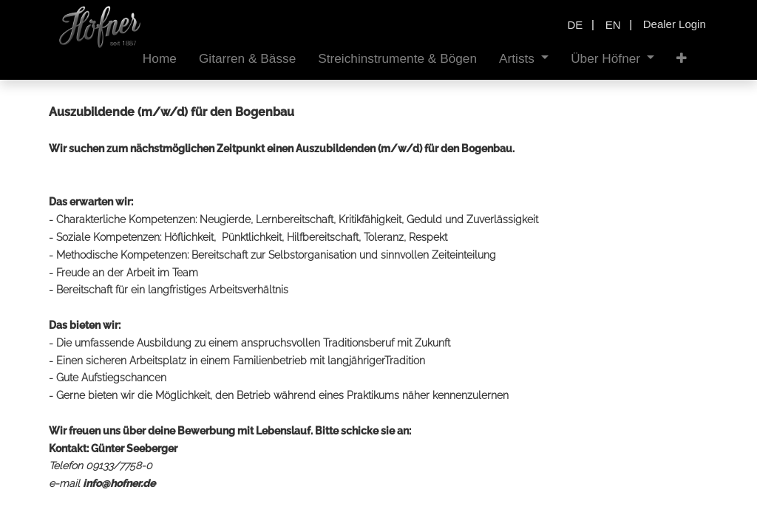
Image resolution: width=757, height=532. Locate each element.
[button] (682, 59)
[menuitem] (160, 59)
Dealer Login (675, 24)
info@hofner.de (119, 483)
